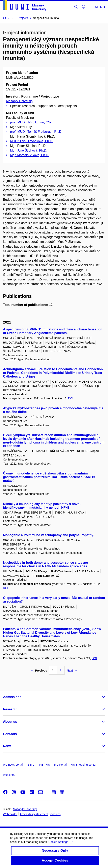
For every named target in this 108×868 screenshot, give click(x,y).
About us (10, 722)
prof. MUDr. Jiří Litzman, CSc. (31, 122)
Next (72, 671)
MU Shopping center (84, 765)
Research (10, 709)
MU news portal (13, 765)
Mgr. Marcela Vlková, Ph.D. (30, 155)
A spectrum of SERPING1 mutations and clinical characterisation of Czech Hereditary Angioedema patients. (53, 331)
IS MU (31, 765)
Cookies (56, 814)
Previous (39, 671)
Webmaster (10, 814)
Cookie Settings (61, 845)
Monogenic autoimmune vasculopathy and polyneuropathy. (48, 535)
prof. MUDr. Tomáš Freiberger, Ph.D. (36, 132)
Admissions (12, 697)
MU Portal (60, 765)
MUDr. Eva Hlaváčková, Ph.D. (32, 141)
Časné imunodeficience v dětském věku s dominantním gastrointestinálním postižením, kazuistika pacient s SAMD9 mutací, (49, 477)
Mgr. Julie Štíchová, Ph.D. (29, 150)
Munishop (9, 775)
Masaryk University (20, 101)
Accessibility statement (34, 814)
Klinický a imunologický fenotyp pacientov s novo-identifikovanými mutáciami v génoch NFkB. (42, 506)
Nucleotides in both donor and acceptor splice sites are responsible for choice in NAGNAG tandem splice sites (45, 564)
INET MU (44, 765)
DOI (71, 398)
